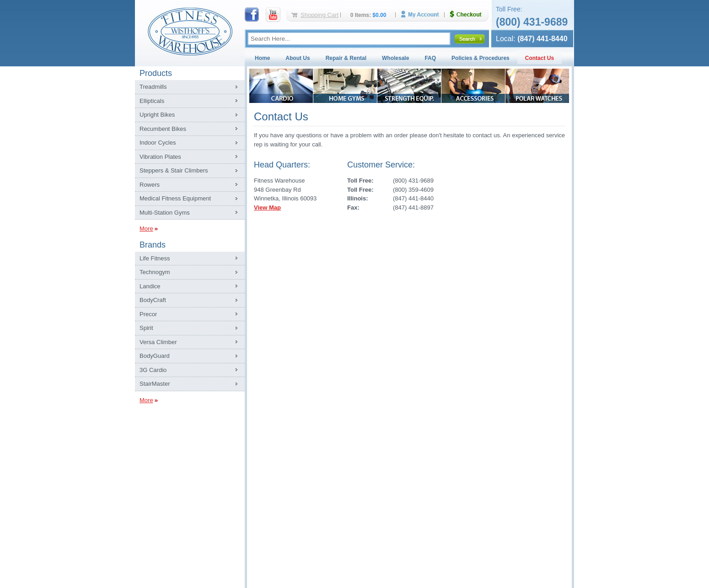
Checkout (469, 14)
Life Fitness (155, 258)
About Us (298, 58)
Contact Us (540, 58)
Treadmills (153, 87)
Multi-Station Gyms (165, 213)
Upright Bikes (157, 115)
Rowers (150, 185)
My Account (423, 14)
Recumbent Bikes (163, 129)
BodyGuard (155, 356)
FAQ (430, 58)
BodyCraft (153, 300)
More (146, 229)
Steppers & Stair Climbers (174, 170)
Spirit (146, 328)
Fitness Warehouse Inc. (190, 31)
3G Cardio (153, 370)
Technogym (155, 272)
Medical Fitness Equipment (175, 198)
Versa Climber (158, 342)
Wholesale (395, 58)
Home (262, 58)
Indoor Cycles (158, 143)
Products (156, 73)
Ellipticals (152, 101)
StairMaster (155, 384)
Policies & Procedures (481, 58)
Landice (150, 286)
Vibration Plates (160, 157)
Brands (153, 245)
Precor (148, 314)
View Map (267, 208)
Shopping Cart (320, 15)
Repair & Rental (346, 58)
